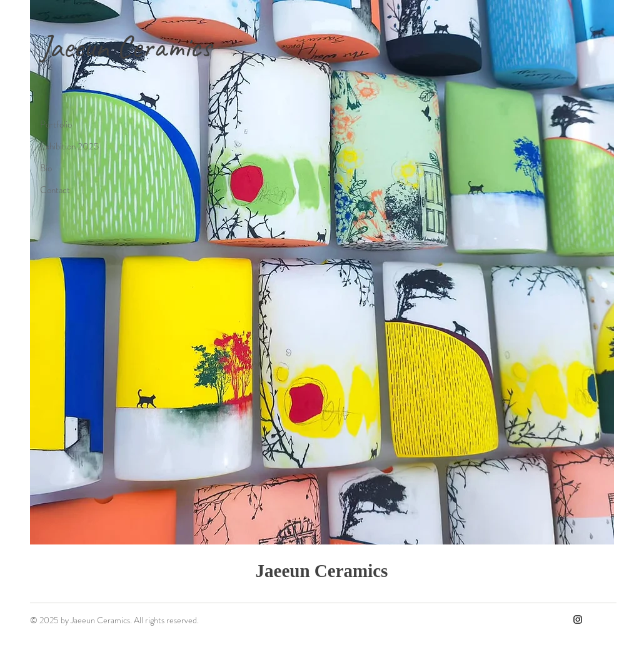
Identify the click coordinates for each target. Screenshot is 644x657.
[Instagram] (578, 619)
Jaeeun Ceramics (126, 47)
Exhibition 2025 (69, 146)
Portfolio (56, 124)
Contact (55, 190)
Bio (46, 168)
